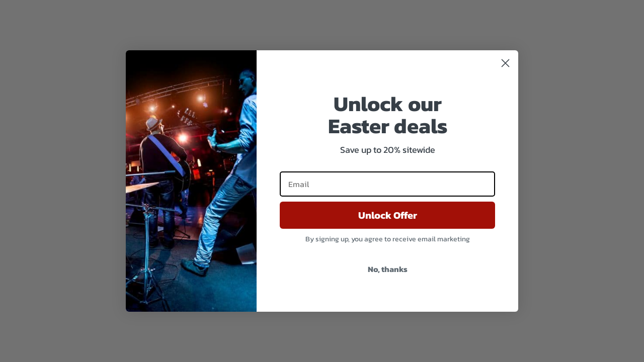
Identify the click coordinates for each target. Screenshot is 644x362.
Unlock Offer (388, 215)
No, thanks (388, 269)
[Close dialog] (505, 63)
